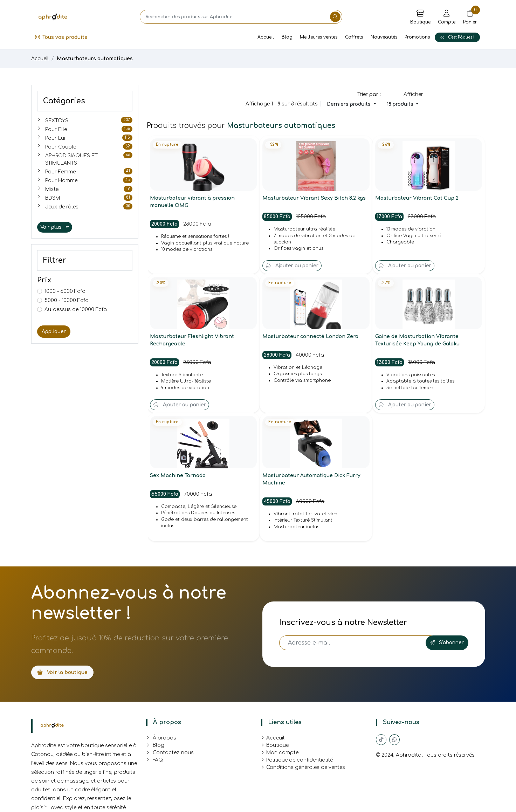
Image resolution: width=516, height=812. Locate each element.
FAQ (154, 760)
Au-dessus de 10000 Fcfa (76, 309)
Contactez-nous (170, 753)
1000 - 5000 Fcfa (65, 291)
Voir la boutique (62, 672)
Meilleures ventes (319, 37)
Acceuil (273, 738)
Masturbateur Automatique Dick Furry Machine (312, 479)
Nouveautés (384, 37)
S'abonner (447, 643)
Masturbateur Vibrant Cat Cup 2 (417, 198)
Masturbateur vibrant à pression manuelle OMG (193, 202)
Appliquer (54, 332)
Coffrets (354, 37)
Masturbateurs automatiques (95, 59)
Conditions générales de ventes (303, 767)
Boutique (275, 745)
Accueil (266, 37)
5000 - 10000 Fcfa (67, 300)
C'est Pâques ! (457, 37)
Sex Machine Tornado (178, 476)
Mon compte (280, 753)
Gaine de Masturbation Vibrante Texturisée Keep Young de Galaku (418, 340)
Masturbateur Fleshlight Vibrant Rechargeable (192, 340)
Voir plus (55, 227)
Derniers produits (349, 104)
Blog (287, 37)
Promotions (417, 37)
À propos (161, 738)
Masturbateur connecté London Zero (310, 336)
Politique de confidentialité (297, 760)
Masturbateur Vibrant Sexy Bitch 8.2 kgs (314, 198)
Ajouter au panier (292, 266)
